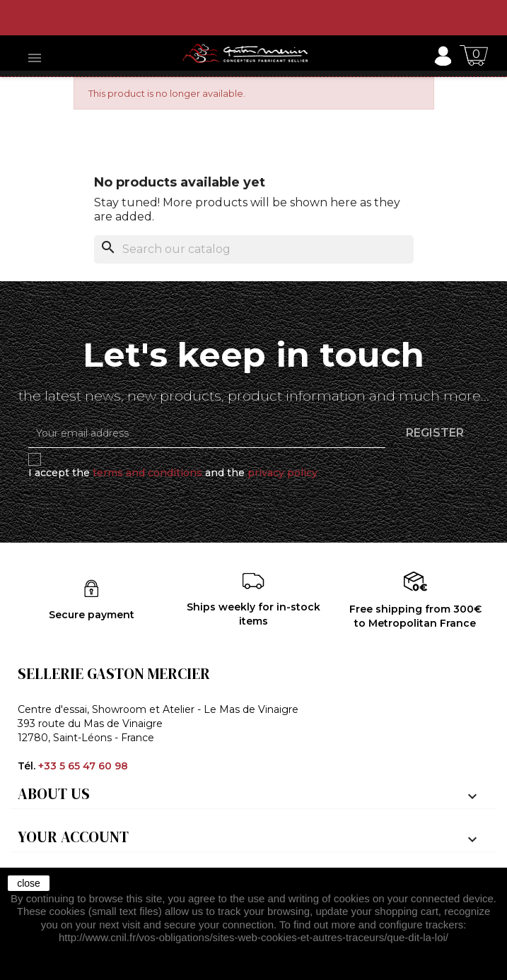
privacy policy (282, 473)
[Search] (254, 249)
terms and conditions (147, 473)
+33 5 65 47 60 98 (83, 766)
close (29, 883)
